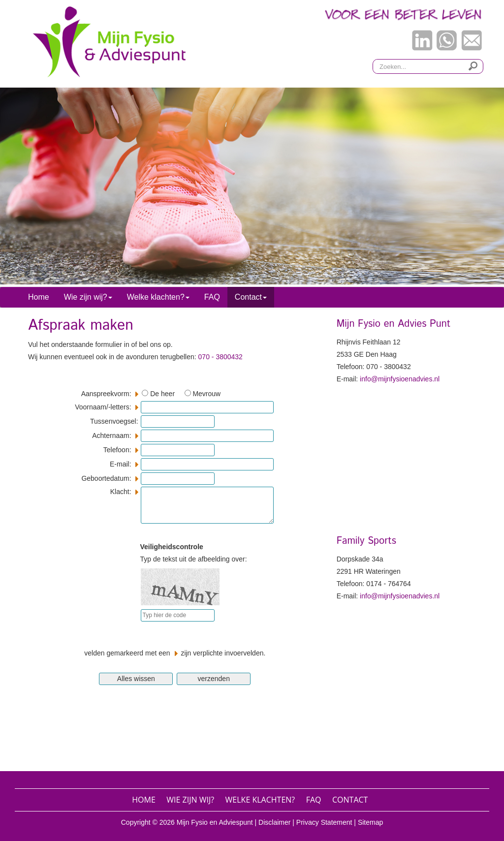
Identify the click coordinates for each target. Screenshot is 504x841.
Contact (350, 800)
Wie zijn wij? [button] (88, 297)
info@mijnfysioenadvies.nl (400, 379)
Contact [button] (251, 297)
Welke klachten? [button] (158, 297)
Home (39, 297)
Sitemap (370, 822)
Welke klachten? (260, 800)
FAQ (212, 297)
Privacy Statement (324, 822)
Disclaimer (274, 822)
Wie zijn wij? (190, 800)
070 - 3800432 (220, 357)
